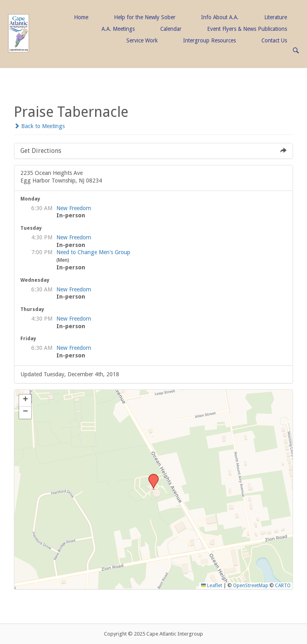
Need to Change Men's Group (93, 252)
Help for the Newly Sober (145, 17)
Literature (276, 17)
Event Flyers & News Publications (247, 29)
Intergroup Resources (209, 40)
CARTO (283, 586)
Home (81, 17)
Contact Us (274, 40)
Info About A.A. (220, 17)
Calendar (171, 29)
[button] (151, 476)
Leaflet (212, 586)
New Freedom (74, 208)
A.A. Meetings (118, 29)
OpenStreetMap (251, 586)
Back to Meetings (39, 126)
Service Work (142, 40)
